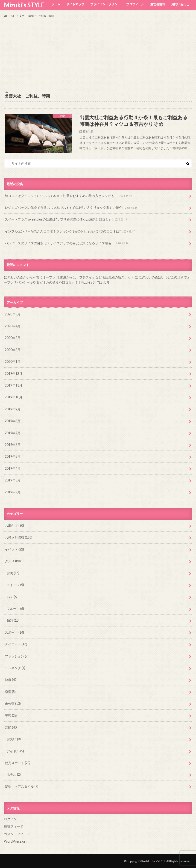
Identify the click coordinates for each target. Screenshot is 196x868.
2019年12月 (14, 374)
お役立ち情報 (19, 537)
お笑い (14, 739)
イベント (14, 549)
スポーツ (14, 632)
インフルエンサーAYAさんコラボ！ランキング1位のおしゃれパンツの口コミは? (70, 231)
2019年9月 (13, 409)
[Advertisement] (98, 54)
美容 (11, 715)
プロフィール (135, 4)
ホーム (56, 4)
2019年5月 (13, 456)
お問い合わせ (180, 4)
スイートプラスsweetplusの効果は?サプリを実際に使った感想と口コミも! (66, 219)
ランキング (15, 668)
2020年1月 (13, 361)
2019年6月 (13, 445)
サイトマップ (75, 4)
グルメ (13, 561)
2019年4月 (13, 468)
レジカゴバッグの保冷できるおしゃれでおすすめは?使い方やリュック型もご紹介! (72, 208)
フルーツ (15, 609)
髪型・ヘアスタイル (22, 786)
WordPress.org (16, 841)
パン (12, 597)
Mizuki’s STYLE (24, 5)
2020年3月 (13, 338)
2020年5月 (13, 314)
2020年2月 (13, 350)
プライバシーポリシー (105, 4)
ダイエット (16, 644)
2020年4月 (13, 326)
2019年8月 (13, 421)
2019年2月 (13, 492)
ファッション (17, 656)
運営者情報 (158, 4)
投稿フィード (14, 826)
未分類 (13, 703)
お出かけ (14, 525)
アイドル (15, 751)
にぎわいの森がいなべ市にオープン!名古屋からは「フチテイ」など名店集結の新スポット (69, 277)
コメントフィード (17, 834)
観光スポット (18, 763)
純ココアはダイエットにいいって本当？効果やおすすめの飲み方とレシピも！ (69, 196)
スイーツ (15, 585)
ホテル (14, 774)
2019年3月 (13, 480)
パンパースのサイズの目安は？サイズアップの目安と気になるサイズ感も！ (67, 243)
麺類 (13, 620)
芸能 (11, 727)
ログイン (10, 819)
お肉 (13, 573)
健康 (11, 680)
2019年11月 (14, 385)
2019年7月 (13, 433)
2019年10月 (14, 397)
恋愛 (10, 692)
